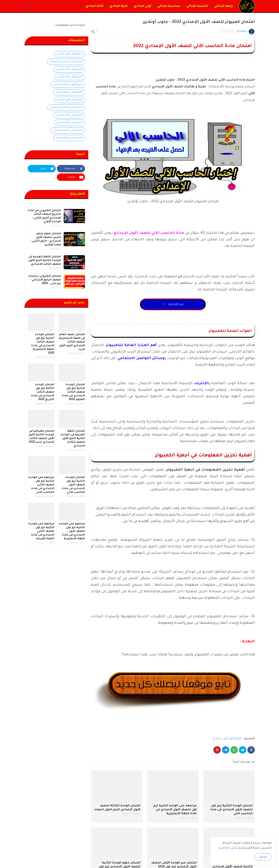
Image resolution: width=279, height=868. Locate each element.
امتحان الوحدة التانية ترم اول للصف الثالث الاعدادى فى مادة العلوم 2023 (73, 392)
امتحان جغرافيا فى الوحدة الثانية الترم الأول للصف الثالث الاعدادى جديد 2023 (42, 437)
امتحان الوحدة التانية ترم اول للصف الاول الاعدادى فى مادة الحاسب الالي (231, 810)
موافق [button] (263, 857)
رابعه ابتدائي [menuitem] (224, 6)
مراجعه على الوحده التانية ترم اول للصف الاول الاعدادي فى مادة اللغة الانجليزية (175, 810)
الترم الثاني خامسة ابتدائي (68, 130)
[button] (27, 6)
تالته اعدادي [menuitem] (94, 6)
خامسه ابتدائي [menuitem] (197, 6)
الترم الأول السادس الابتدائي (66, 62)
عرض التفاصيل (228, 848)
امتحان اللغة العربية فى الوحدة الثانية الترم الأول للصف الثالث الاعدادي (45, 261)
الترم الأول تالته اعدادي (69, 69)
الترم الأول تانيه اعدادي (70, 77)
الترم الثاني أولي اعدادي (70, 100)
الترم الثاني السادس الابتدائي (66, 108)
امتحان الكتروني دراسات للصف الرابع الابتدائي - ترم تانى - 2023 (45, 280)
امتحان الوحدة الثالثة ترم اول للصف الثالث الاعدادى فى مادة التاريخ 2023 (43, 392)
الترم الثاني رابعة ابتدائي (69, 138)
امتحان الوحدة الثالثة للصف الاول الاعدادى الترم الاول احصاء (117, 808)
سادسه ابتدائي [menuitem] (169, 6)
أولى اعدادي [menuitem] (143, 6)
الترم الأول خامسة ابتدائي (68, 85)
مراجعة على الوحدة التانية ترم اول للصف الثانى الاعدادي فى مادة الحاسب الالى (41, 485)
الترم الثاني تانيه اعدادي (70, 123)
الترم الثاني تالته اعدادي (69, 115)
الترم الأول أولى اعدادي (227, 739)
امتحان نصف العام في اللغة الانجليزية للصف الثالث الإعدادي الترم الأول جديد (72, 342)
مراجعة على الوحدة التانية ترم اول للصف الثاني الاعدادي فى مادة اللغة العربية (41, 531)
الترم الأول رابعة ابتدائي (69, 92)
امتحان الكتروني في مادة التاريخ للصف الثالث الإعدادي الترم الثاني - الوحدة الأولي (44, 216)
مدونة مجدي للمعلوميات (70, 25)
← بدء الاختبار (173, 305)
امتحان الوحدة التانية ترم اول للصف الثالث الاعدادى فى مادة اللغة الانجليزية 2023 (43, 344)
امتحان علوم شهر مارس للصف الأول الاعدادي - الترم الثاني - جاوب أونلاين (46, 239)
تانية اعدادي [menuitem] (119, 6)
